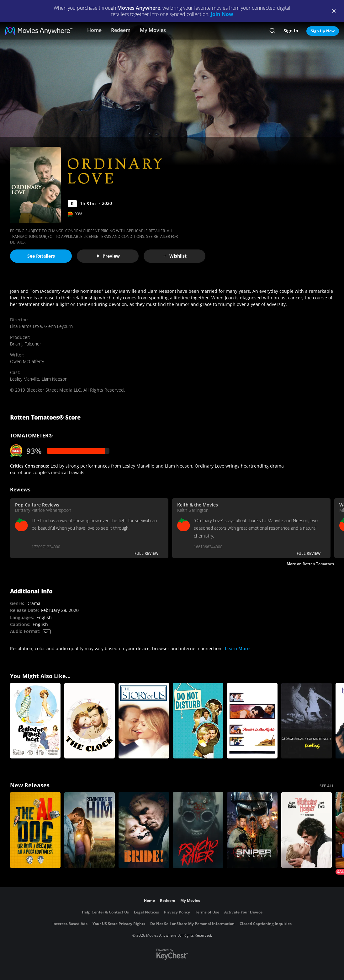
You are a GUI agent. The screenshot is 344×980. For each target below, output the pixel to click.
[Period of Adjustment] (35, 721)
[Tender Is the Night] (252, 721)
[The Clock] (90, 721)
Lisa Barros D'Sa (26, 326)
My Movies (153, 30)
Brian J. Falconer (26, 344)
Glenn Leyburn (58, 326)
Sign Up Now (323, 31)
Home (94, 30)
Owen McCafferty (27, 361)
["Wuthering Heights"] (307, 830)
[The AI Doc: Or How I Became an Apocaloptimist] (35, 830)
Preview (108, 256)
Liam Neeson (55, 379)
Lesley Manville (25, 379)
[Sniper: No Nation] (252, 830)
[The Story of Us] (144, 721)
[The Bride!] (144, 830)
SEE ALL (327, 786)
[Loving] (307, 721)
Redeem (121, 30)
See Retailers (41, 256)
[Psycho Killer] (198, 830)
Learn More (237, 648)
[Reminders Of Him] (90, 830)
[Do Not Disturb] (198, 721)
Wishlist (175, 256)
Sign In (291, 31)
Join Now (222, 14)
